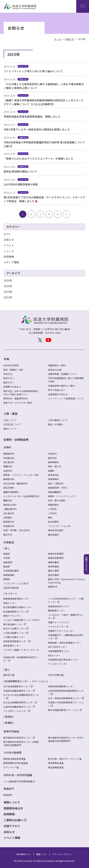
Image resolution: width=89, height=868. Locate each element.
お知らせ (9, 240)
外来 (6, 359)
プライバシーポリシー (62, 854)
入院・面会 (11, 414)
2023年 (8, 297)
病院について (12, 802)
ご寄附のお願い (13, 820)
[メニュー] (83, 6)
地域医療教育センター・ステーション (26, 681)
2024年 (8, 292)
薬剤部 (9, 717)
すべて (7, 234)
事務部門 (9, 789)
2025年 (8, 286)
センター (10, 593)
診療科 (8, 447)
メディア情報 (11, 262)
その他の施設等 (13, 752)
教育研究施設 (11, 731)
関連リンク (41, 854)
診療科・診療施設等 (16, 440)
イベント (9, 245)
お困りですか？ (86, 564)
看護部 (9, 723)
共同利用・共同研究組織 (18, 775)
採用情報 (9, 257)
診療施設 (9, 542)
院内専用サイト (24, 854)
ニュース (9, 251)
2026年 (8, 280)
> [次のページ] (66, 214)
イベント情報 (12, 838)
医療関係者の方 (13, 808)
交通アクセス (12, 826)
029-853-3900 (53, 333)
